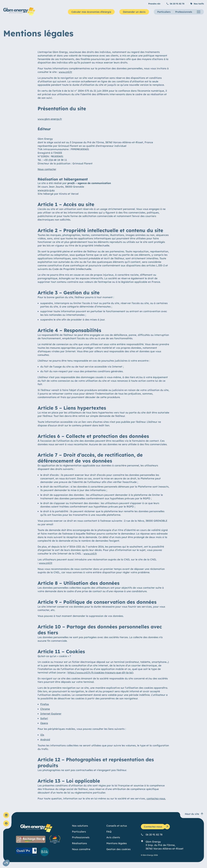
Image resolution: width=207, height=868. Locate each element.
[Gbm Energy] (19, 15)
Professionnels (184, 12)
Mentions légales (117, 843)
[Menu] (199, 12)
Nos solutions (80, 826)
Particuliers (164, 12)
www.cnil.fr (65, 72)
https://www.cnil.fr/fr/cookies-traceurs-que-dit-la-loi (100, 673)
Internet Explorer (51, 714)
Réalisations (79, 843)
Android (45, 739)
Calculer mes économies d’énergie (91, 12)
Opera (44, 723)
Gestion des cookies (118, 849)
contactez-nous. (156, 798)
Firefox (45, 704)
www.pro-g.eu (46, 190)
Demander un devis (134, 12)
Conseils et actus (117, 826)
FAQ (109, 832)
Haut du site (194, 814)
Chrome (45, 709)
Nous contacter (47, 169)
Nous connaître (81, 849)
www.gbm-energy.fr (50, 119)
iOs (42, 735)
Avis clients (113, 837)
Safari (44, 718)
